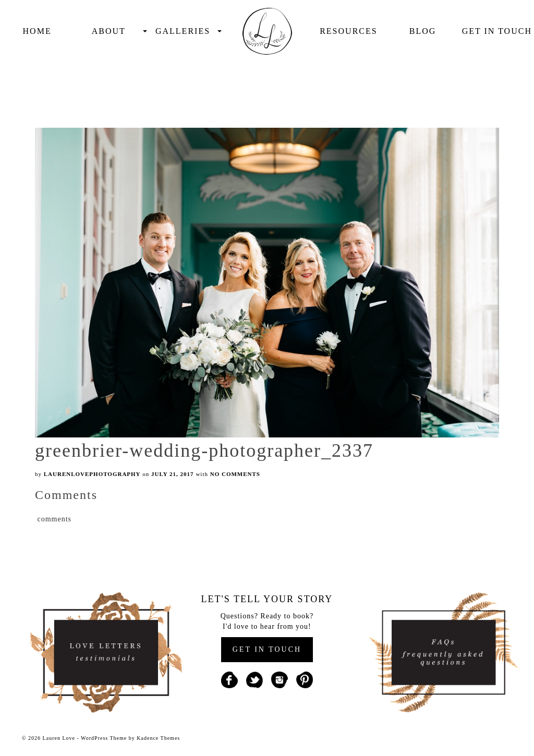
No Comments (235, 474)
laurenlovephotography (92, 474)
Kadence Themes (158, 738)
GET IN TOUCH (267, 649)
